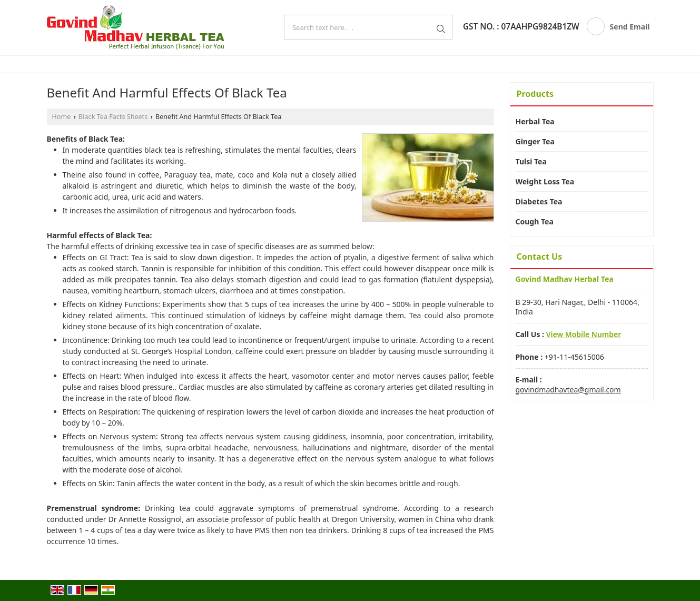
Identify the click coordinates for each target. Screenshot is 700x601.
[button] (584, 334)
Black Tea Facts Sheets (113, 117)
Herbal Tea (535, 121)
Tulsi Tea (531, 161)
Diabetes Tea (539, 201)
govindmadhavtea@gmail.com (568, 390)
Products (535, 94)
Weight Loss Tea (545, 181)
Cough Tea (535, 221)
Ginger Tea (535, 141)
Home (62, 117)
